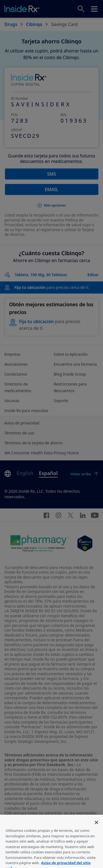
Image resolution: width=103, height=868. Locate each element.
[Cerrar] (96, 827)
